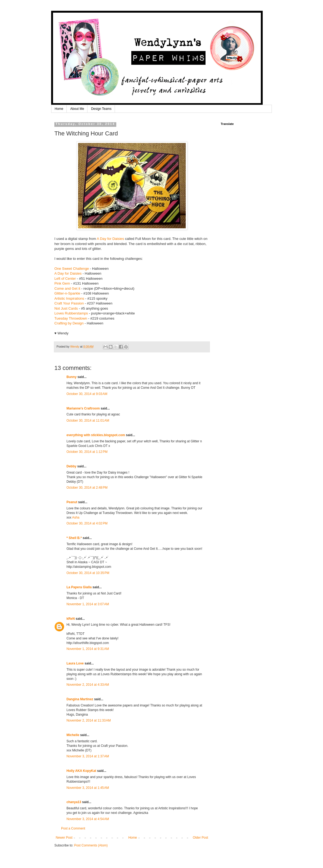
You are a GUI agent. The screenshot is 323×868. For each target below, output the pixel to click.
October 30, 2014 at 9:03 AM (87, 394)
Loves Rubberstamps (71, 313)
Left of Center (65, 279)
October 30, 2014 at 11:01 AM (88, 421)
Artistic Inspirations (69, 298)
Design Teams (101, 109)
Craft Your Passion (69, 303)
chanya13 (74, 802)
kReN (71, 619)
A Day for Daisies (110, 239)
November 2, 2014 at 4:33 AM (88, 685)
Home (59, 109)
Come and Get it (67, 288)
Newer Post (64, 838)
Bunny (71, 377)
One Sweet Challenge (72, 269)
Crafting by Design (69, 323)
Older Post (200, 838)
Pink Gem (62, 283)
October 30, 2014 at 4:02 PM (87, 523)
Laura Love (75, 663)
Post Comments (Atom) (91, 845)
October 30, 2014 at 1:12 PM (87, 452)
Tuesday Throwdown (71, 318)
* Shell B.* (74, 538)
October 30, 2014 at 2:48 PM (87, 488)
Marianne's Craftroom (83, 408)
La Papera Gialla (79, 587)
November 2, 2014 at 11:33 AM (89, 720)
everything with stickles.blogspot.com (96, 435)
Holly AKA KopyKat (81, 771)
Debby (71, 466)
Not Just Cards (66, 308)
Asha (76, 517)
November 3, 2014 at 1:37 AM (88, 756)
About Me (77, 109)
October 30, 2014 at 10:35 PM (88, 573)
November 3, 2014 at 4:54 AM (88, 819)
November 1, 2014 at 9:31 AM (88, 649)
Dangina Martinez (80, 699)
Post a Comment (73, 828)
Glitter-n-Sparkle (67, 293)
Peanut (72, 502)
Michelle (73, 735)
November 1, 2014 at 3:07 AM (88, 604)
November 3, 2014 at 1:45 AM (88, 788)
